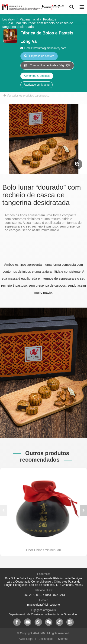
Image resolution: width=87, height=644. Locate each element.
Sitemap (63, 639)
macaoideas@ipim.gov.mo (43, 605)
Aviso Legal (26, 639)
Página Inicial (29, 19)
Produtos (50, 19)
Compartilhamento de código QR (47, 65)
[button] (84, 510)
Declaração (46, 639)
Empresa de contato (39, 56)
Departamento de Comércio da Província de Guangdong (43, 614)
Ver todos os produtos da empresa (26, 96)
